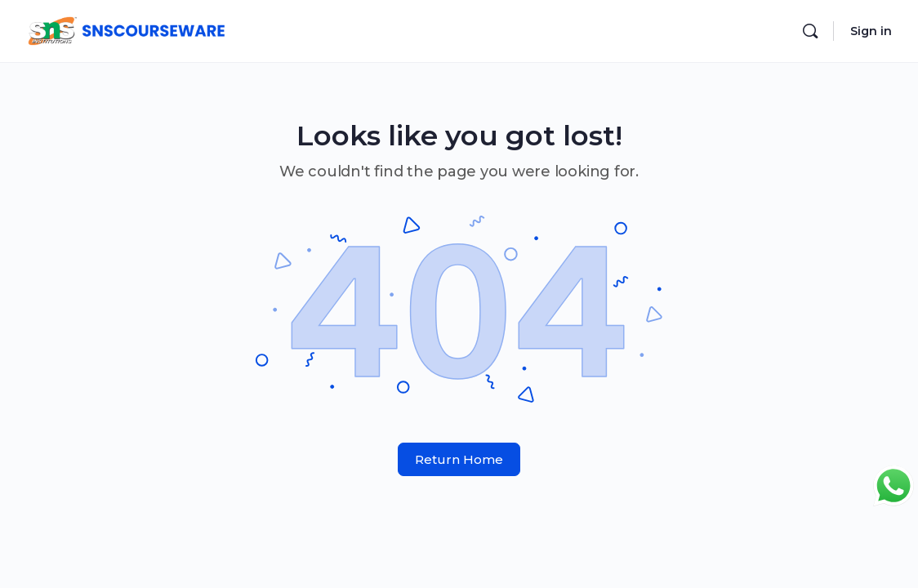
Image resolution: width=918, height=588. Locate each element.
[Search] (810, 31)
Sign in (871, 31)
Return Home (459, 459)
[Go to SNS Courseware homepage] (125, 29)
